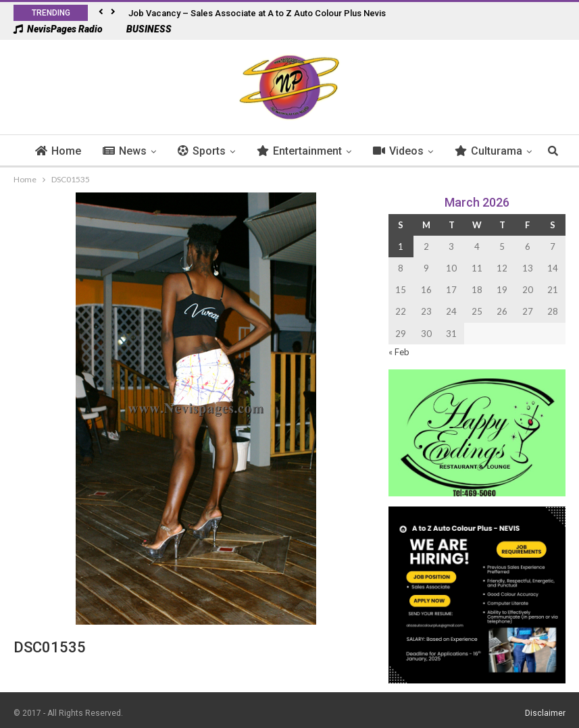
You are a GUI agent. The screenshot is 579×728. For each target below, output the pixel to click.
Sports (222, 151)
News (145, 151)
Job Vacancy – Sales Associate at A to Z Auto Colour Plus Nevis (257, 13)
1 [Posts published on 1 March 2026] (401, 246)
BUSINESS (142, 29)
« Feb (399, 352)
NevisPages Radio (58, 29)
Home (78, 151)
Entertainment (320, 151)
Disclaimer (545, 713)
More (488, 151)
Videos (419, 151)
